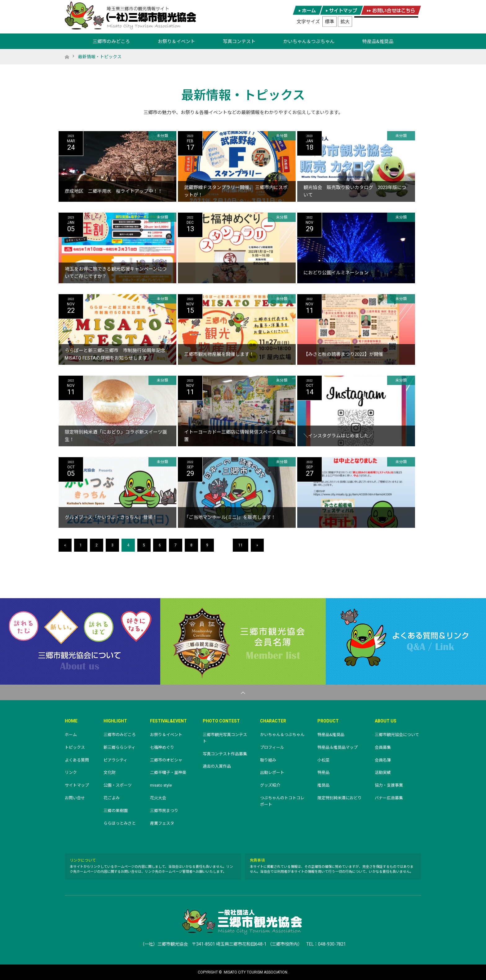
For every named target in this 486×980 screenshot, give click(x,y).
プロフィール (272, 747)
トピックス (75, 747)
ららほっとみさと (120, 823)
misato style (161, 785)
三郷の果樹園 (116, 811)
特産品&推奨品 (378, 42)
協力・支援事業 (389, 785)
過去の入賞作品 (217, 766)
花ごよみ (112, 798)
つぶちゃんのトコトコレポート (282, 801)
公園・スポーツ (118, 785)
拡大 (345, 22)
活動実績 (383, 773)
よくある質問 (77, 760)
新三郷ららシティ (119, 747)
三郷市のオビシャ (166, 760)
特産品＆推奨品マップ (338, 747)
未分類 (162, 136)
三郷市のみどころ (111, 42)
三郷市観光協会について (80, 641)
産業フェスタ (162, 823)
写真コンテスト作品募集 (225, 754)
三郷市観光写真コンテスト (225, 738)
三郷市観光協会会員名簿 (243, 641)
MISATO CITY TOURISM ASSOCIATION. (256, 972)
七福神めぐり (162, 747)
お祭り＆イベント (176, 42)
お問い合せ (75, 798)
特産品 (323, 773)
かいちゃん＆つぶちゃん (309, 42)
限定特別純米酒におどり (340, 798)
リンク (71, 773)
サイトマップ (77, 785)
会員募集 (383, 747)
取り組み (268, 760)
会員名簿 (383, 760)
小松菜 (323, 760)
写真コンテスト (239, 42)
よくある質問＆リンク (406, 641)
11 (241, 545)
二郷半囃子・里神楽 (168, 773)
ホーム (71, 735)
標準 (329, 22)
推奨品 (323, 785)
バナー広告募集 (389, 798)
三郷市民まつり (164, 811)
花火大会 (158, 798)
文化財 (110, 773)
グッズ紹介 (270, 785)
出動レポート (272, 773)
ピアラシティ (115, 760)
